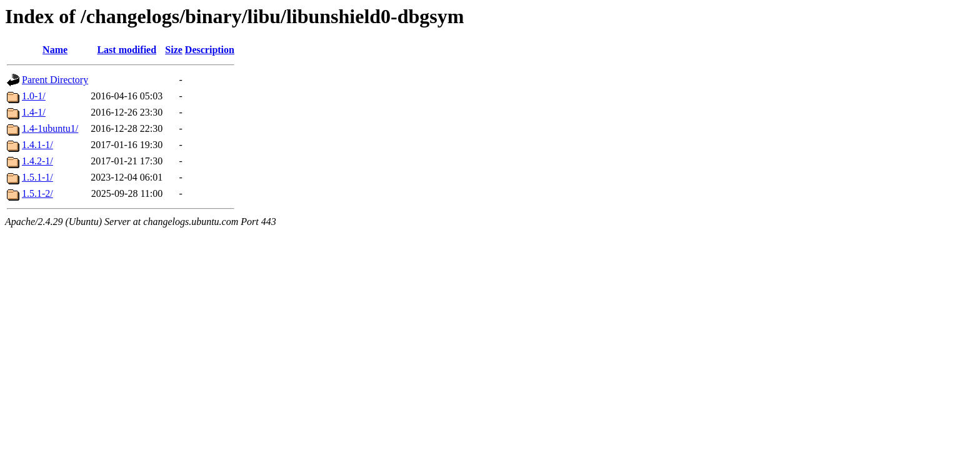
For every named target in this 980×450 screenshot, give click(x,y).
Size (174, 50)
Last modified (127, 50)
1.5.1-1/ (37, 177)
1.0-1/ (34, 96)
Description (210, 50)
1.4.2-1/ (37, 161)
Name (55, 50)
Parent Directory (55, 80)
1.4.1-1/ (37, 145)
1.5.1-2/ (37, 193)
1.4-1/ (34, 112)
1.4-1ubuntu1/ (50, 128)
